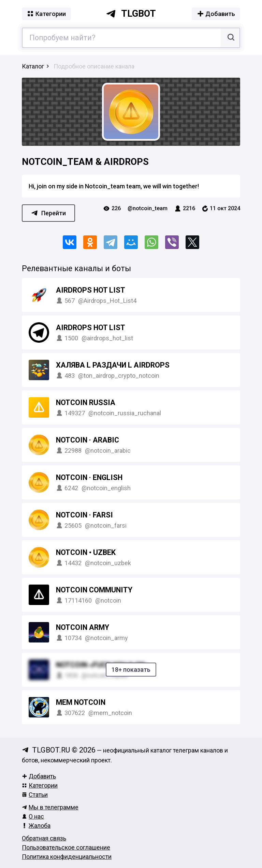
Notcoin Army (83, 627)
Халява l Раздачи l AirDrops (113, 365)
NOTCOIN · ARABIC (88, 440)
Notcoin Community (94, 590)
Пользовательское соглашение (66, 847)
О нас (33, 816)
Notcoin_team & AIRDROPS (85, 162)
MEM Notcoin (81, 702)
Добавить (39, 776)
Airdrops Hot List (91, 290)
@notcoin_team (148, 208)
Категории (40, 785)
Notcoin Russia (86, 402)
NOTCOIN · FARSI (84, 515)
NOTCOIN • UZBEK (86, 552)
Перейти (48, 213)
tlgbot (131, 14)
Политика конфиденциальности (67, 857)
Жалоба (36, 826)
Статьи (35, 795)
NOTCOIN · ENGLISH (89, 477)
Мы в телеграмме (50, 807)
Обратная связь (44, 838)
